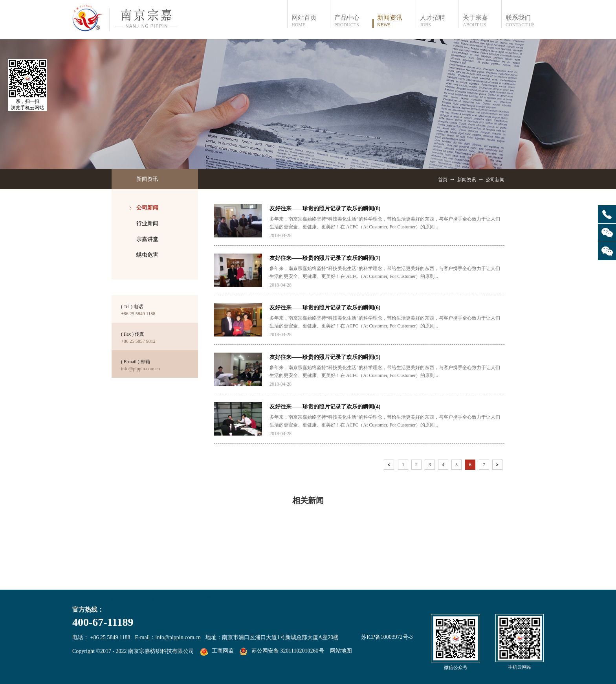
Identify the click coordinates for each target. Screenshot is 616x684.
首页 (443, 180)
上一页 (390, 466)
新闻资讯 (467, 180)
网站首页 (311, 21)
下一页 (498, 466)
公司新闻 (495, 180)
